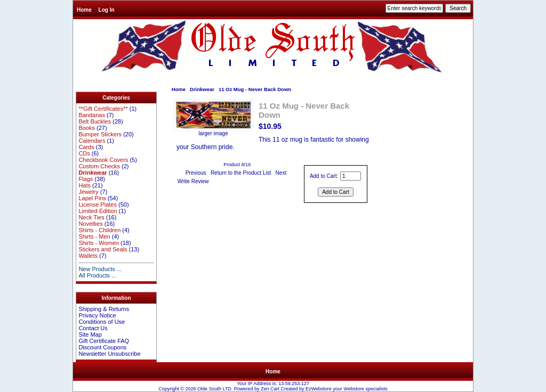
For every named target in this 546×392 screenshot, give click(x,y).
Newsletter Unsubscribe (109, 354)
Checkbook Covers (103, 160)
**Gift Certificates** (103, 109)
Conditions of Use (102, 322)
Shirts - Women (99, 243)
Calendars (92, 141)
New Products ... (100, 269)
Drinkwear (202, 89)
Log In (107, 10)
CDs (84, 153)
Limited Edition (98, 211)
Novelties (90, 224)
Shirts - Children (99, 230)
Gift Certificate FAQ (104, 341)
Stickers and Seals (103, 249)
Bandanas (92, 115)
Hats (85, 185)
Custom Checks (99, 166)
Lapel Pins (92, 198)
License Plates (98, 205)
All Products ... (97, 275)
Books (87, 128)
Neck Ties (91, 217)
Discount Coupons (102, 347)
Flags (86, 179)
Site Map (90, 334)
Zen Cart (270, 389)
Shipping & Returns (104, 309)
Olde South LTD (214, 389)
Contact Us (93, 328)
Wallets (88, 256)
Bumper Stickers (100, 134)
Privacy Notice (97, 315)
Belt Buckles (95, 121)
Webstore (354, 389)
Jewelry (88, 192)
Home (84, 10)
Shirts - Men (94, 236)
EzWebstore (319, 389)
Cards (86, 147)
